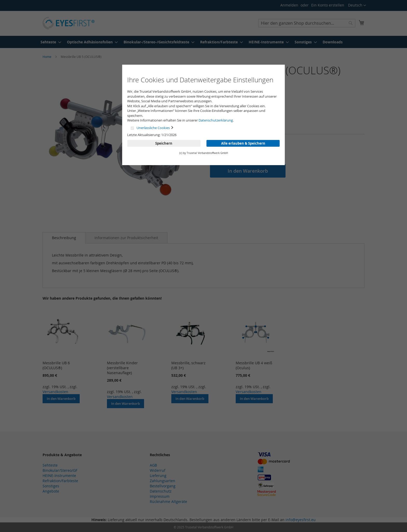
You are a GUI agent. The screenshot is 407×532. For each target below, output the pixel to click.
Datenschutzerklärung (216, 120)
